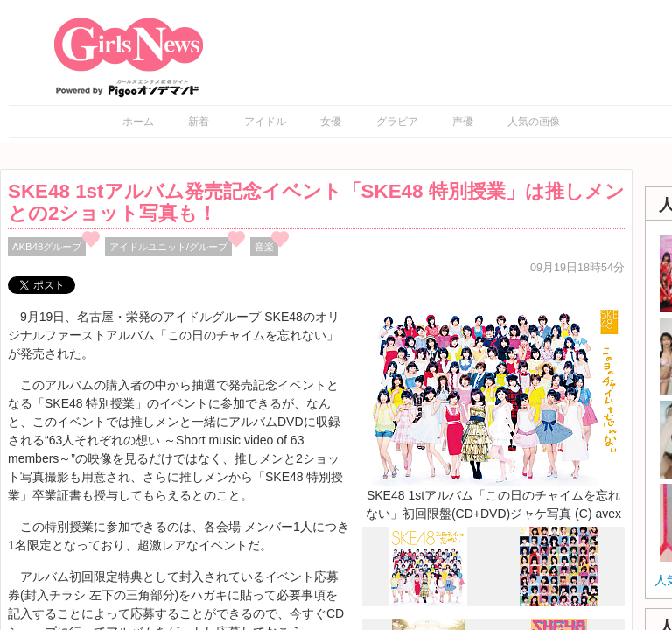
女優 (331, 122)
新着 (199, 122)
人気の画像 (534, 122)
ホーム (138, 122)
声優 (463, 122)
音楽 (264, 247)
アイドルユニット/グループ (168, 247)
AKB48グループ (47, 247)
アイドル (265, 122)
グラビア (397, 122)
